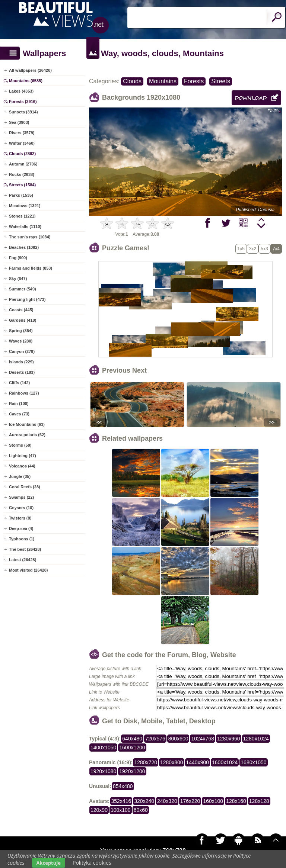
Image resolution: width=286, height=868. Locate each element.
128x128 (259, 801)
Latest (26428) (23, 560)
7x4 (276, 249)
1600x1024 (225, 762)
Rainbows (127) (24, 393)
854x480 (123, 786)
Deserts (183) (22, 372)
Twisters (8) (20, 518)
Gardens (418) (23, 320)
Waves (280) (21, 341)
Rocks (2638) (22, 174)
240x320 (167, 801)
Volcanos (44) (22, 466)
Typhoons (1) (22, 539)
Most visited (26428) (28, 570)
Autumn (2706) (23, 164)
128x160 (236, 801)
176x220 (190, 801)
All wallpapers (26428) (30, 70)
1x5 (241, 249)
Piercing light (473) (27, 299)
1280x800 (172, 762)
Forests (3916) (23, 102)
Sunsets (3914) (23, 112)
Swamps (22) (21, 497)
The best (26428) (25, 549)
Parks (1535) (21, 195)
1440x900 (198, 762)
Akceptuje (49, 863)
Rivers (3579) (22, 133)
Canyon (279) (22, 351)
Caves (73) (19, 414)
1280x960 (229, 739)
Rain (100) (19, 404)
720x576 (155, 739)
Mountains (163, 81)
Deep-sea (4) (21, 528)
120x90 (99, 810)
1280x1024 (256, 739)
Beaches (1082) (24, 247)
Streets (221, 81)
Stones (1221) (22, 216)
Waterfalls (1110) (25, 226)
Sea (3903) (19, 122)
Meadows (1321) (25, 206)
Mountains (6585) (26, 81)
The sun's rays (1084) (30, 237)
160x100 (213, 801)
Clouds (132, 81)
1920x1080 (103, 771)
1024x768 (203, 739)
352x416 (121, 801)
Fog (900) (18, 258)
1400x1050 (103, 748)
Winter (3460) (22, 143)
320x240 (144, 801)
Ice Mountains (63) (27, 424)
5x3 (264, 249)
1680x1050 (253, 762)
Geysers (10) (21, 508)
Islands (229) (21, 362)
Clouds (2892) (22, 154)
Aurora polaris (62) (27, 435)
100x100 (121, 810)
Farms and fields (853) (31, 268)
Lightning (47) (23, 456)
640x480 (132, 739)
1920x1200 (132, 771)
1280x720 (146, 762)
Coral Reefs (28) (25, 487)
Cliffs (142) (19, 383)
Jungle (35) (20, 476)
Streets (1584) (22, 185)
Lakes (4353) (21, 91)
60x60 (141, 810)
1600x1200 (132, 748)
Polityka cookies (92, 863)
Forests (194, 81)
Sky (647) (18, 279)
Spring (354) (21, 331)
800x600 (178, 739)
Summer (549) (23, 289)
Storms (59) (20, 445)
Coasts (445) (21, 310)
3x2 (253, 249)
